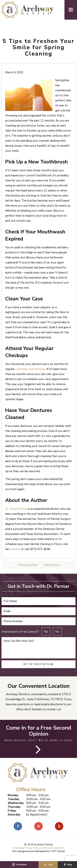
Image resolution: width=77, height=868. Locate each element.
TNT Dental (58, 856)
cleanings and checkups (30, 374)
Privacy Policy (32, 853)
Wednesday (16, 808)
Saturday (14, 820)
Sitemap (17, 853)
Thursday (14, 812)
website (15, 554)
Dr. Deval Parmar (16, 514)
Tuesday (13, 804)
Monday (13, 800)
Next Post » (53, 570)
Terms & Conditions (53, 853)
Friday (12, 816)
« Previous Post (27, 570)
